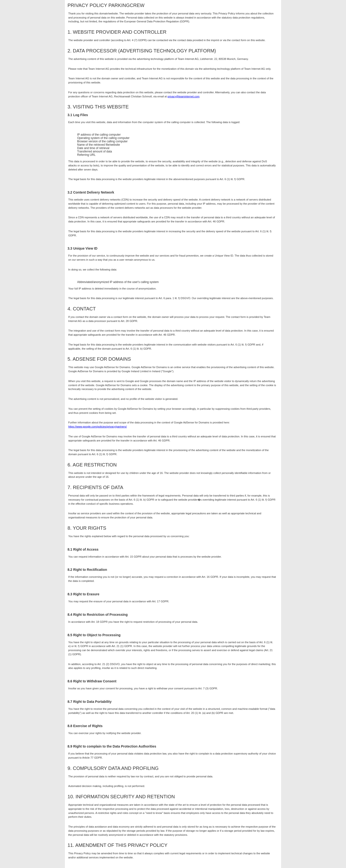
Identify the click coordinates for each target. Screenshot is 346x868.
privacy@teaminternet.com (183, 96)
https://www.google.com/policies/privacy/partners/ (98, 427)
